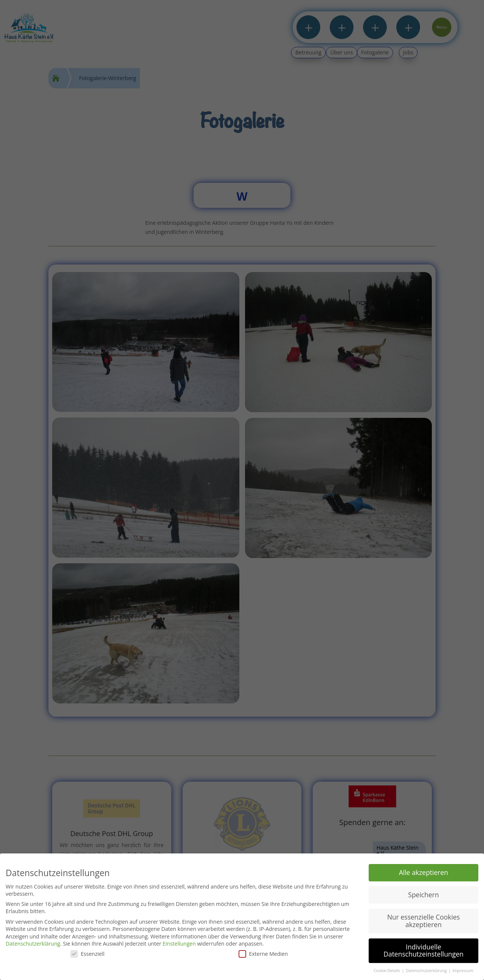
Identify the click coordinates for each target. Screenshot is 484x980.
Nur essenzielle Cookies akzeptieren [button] (423, 921)
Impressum (463, 971)
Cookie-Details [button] (387, 971)
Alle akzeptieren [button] (423, 872)
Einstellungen (179, 944)
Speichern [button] (423, 895)
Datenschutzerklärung (33, 944)
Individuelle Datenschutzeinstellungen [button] (423, 951)
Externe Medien (263, 954)
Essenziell (88, 954)
